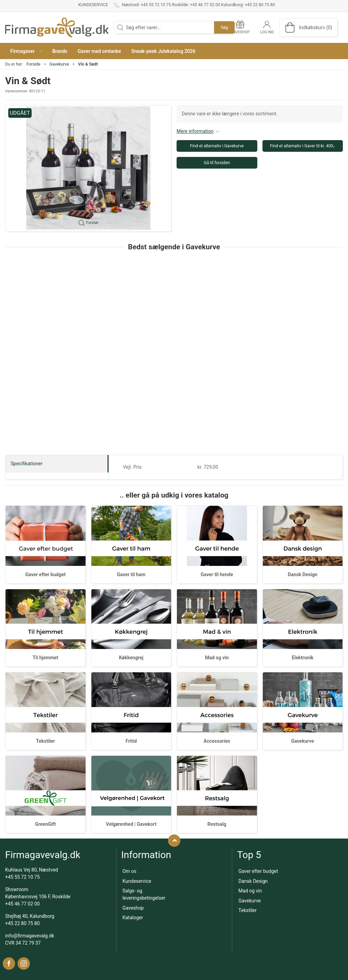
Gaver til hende (217, 574)
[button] (26, 51)
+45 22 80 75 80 (23, 923)
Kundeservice (93, 5)
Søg (224, 27)
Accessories (217, 741)
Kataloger (133, 918)
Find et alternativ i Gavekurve (217, 146)
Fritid (131, 741)
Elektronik (302, 658)
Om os (129, 871)
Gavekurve (59, 64)
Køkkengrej (131, 658)
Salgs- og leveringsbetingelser (144, 894)
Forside (33, 64)
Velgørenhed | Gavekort (131, 824)
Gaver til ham (131, 574)
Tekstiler (46, 741)
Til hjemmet (46, 658)
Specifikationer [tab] (27, 464)
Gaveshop (133, 908)
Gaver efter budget (46, 574)
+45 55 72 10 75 (23, 877)
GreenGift (46, 824)
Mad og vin (217, 658)
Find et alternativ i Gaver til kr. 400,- (303, 146)
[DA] (57, 27)
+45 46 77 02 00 (23, 904)
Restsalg (217, 824)
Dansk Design (303, 574)
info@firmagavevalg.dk (30, 936)
